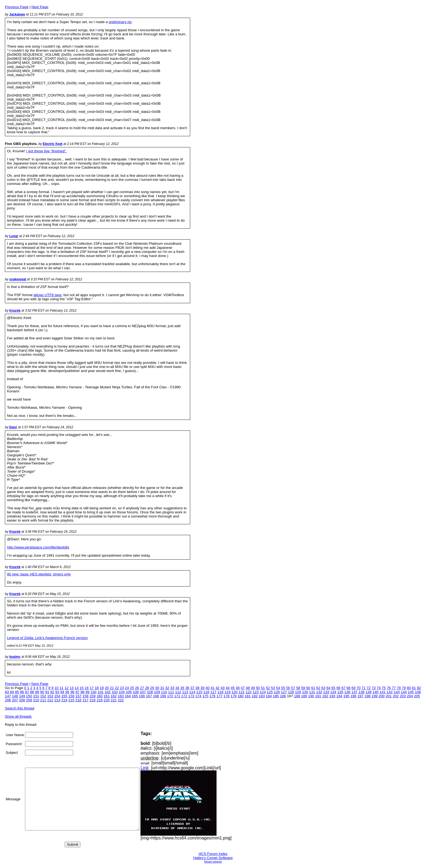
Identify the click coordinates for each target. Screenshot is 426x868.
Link (158, 768)
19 (102, 688)
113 (185, 692)
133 (326, 692)
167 (149, 696)
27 (142, 688)
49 (253, 688)
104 (122, 692)
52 (268, 688)
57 (293, 688)
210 (36, 700)
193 (332, 696)
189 (304, 696)
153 (50, 696)
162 (114, 696)
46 (238, 688)
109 (157, 692)
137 (354, 692)
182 (255, 696)
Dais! (13, 427)
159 (92, 696)
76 (389, 688)
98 (82, 692)
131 (312, 692)
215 (71, 700)
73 (374, 688)
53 (273, 688)
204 (410, 696)
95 (67, 692)
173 (191, 696)
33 (172, 688)
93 (57, 692)
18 (97, 688)
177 (220, 696)
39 (203, 688)
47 (243, 688)
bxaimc (15, 657)
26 (137, 688)
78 (399, 688)
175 (205, 696)
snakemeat (18, 279)
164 (128, 696)
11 (62, 688)
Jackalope (17, 14)
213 (57, 700)
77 (394, 688)
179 (234, 696)
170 (170, 696)
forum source (213, 861)
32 (167, 688)
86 (22, 692)
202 (396, 696)
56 (288, 688)
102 (108, 692)
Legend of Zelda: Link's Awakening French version (47, 638)
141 (383, 692)
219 (99, 700)
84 (12, 692)
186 (283, 696)
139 (368, 692)
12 (66, 688)
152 (43, 696)
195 (346, 696)
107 (143, 692)
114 (192, 692)
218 (92, 700)
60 (308, 688)
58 (298, 688)
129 (298, 692)
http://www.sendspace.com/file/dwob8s (38, 547)
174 (198, 696)
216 (79, 700)
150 (29, 696)
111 (171, 692)
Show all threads (18, 716)
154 (57, 696)
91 (47, 692)
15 (82, 688)
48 (248, 688)
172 (184, 696)
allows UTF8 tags (47, 295)
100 (93, 692)
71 (364, 688)
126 (277, 692)
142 (390, 692)
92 (52, 692)
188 (297, 696)
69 (354, 688)
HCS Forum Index (213, 854)
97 (77, 692)
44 (228, 688)
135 (340, 692)
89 (37, 692)
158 (85, 696)
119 (227, 692)
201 (389, 696)
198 (368, 696)
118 (220, 692)
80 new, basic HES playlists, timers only (39, 574)
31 (162, 688)
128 (291, 692)
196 (353, 696)
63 (323, 688)
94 (62, 692)
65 (333, 688)
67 (344, 688)
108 (150, 692)
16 (87, 688)
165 (135, 696)
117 (213, 692)
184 (269, 696)
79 (404, 688)
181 (248, 696)
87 (27, 692)
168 (156, 696)
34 (177, 688)
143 (397, 692)
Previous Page (17, 7)
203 (403, 696)
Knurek (15, 311)
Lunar (14, 236)
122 (249, 692)
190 (311, 696)
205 (417, 696)
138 (361, 692)
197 (361, 696)
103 (115, 692)
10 (56, 688)
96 (72, 692)
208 (22, 700)
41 (213, 688)
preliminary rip (120, 22)
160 (99, 696)
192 (325, 696)
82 (419, 688)
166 (142, 696)
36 (187, 688)
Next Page (40, 7)
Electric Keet (53, 144)
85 (17, 692)
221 (114, 700)
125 (270, 692)
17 (92, 688)
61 (313, 688)
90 (42, 692)
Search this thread (20, 708)
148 (15, 696)
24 (127, 688)
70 (358, 688)
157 (79, 696)
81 (414, 688)
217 (85, 700)
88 (32, 692)
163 (121, 696)
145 (411, 692)
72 (369, 688)
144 (404, 692)
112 (178, 692)
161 (106, 696)
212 (50, 700)
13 (72, 688)
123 (256, 692)
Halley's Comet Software (213, 858)
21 (112, 688)
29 (152, 688)
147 (8, 696)
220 (106, 700)
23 (122, 688)
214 (64, 700)
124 (263, 692)
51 (263, 688)
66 (338, 688)
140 (375, 692)
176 (212, 696)
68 (348, 688)
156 (71, 696)
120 (234, 692)
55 (283, 688)
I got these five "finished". (46, 151)
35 (182, 688)
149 (22, 696)
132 (319, 692)
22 (117, 688)
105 (129, 692)
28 (147, 688)
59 (303, 688)
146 (418, 692)
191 (318, 696)
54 (278, 688)
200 (382, 696)
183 (262, 696)
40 (207, 688)
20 (107, 688)
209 (29, 700)
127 (284, 692)
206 (8, 700)
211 (43, 700)
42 (217, 688)
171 (177, 696)
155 (64, 696)
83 (7, 692)
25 (132, 688)
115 (199, 692)
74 (379, 688)
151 (36, 696)
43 (223, 688)
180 (240, 696)
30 (157, 688)
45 (233, 688)
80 (409, 688)
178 (227, 696)
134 (333, 692)
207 (15, 700)
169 (163, 696)
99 (88, 692)
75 (384, 688)
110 (164, 692)
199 (375, 696)
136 (347, 692)
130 (305, 692)
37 (192, 688)
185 (276, 696)
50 (258, 688)
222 (121, 700)
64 (328, 688)
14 (77, 688)
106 (136, 692)
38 (197, 688)
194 (339, 696)
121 (242, 692)
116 (206, 692)
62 (318, 688)
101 (101, 692)
